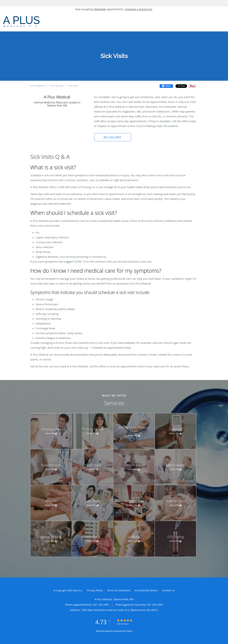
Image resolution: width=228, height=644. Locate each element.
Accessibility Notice (146, 590)
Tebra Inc (77, 590)
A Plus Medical (38, 86)
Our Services (57, 86)
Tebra (129, 631)
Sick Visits (73, 86)
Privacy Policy (95, 590)
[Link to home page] (40, 22)
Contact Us (168, 590)
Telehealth (100, 9)
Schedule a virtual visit (139, 9)
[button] (112, 137)
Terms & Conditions (119, 590)
